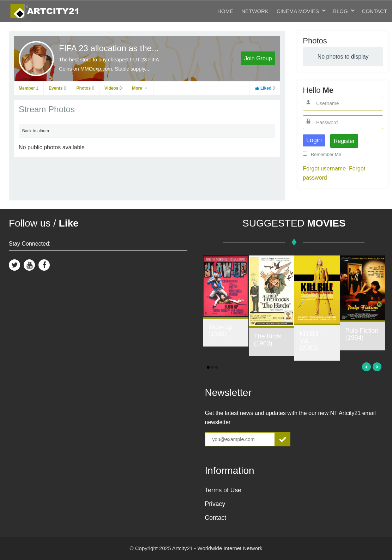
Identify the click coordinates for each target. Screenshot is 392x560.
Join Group (258, 58)
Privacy (215, 504)
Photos (85, 88)
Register (344, 141)
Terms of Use (223, 490)
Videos (113, 88)
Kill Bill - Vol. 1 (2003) (311, 341)
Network (255, 11)
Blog (340, 11)
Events (57, 88)
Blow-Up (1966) (220, 331)
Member (29, 88)
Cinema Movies (298, 11)
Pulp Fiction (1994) (362, 334)
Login (314, 140)
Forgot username (324, 168)
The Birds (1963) (268, 340)
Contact (375, 11)
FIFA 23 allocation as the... (109, 48)
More (140, 88)
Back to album (36, 131)
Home (225, 11)
